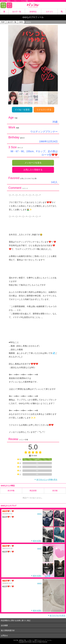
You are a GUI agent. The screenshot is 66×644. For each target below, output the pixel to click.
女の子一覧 (17, 12)
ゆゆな (40, 514)
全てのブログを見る (58, 615)
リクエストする (44, 110)
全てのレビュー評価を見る (47, 479)
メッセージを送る (33, 163)
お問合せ (4, 636)
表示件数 (11, 491)
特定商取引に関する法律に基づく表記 (16, 620)
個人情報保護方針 (8, 630)
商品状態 (33, 491)
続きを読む (37, 541)
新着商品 (33, 12)
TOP (3, 22)
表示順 (55, 491)
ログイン (9, 5)
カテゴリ (49, 12)
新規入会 (3, 5)
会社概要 (4, 625)
